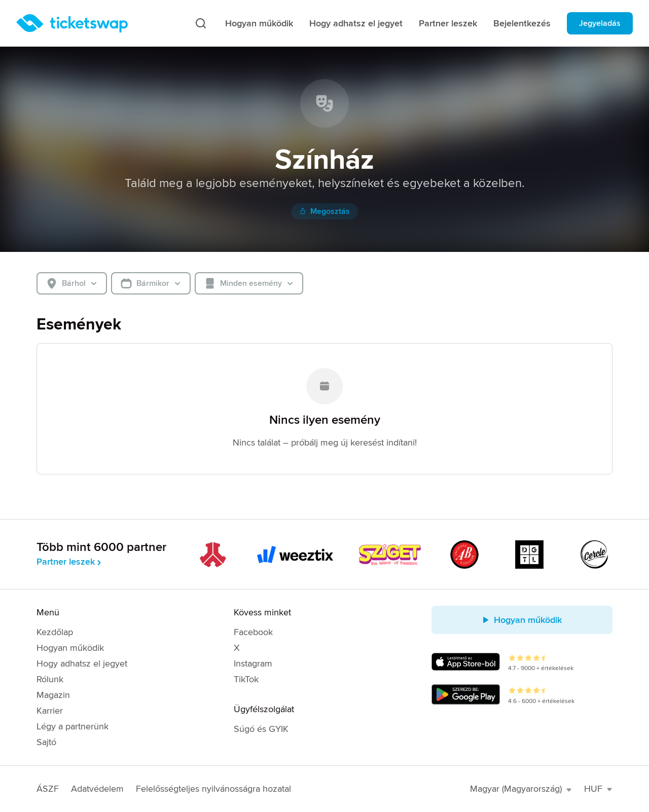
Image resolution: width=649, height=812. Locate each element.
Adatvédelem (97, 789)
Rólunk (50, 679)
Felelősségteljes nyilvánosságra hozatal (213, 789)
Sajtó (46, 742)
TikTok (246, 679)
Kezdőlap (55, 632)
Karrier (50, 711)
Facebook (253, 632)
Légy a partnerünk (73, 726)
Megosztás (324, 211)
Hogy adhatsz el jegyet (356, 23)
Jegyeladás (600, 23)
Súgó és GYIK (261, 729)
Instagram (253, 663)
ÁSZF (48, 789)
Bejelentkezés (522, 23)
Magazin (53, 695)
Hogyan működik (259, 23)
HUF (598, 789)
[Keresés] (201, 23)
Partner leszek (448, 23)
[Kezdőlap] (72, 23)
